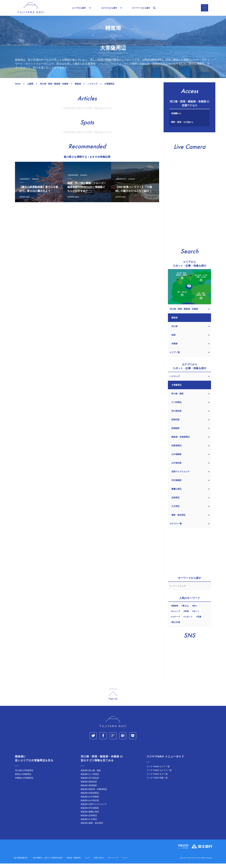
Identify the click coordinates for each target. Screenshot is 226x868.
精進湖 (175, 610)
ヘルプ (87, 862)
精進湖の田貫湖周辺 (90, 797)
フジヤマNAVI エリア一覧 (158, 771)
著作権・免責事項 (74, 862)
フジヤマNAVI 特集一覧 (157, 782)
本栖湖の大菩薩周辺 (24, 782)
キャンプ (176, 616)
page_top (113, 699)
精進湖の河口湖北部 (90, 782)
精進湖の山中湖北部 (90, 805)
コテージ (176, 621)
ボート (196, 616)
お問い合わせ (99, 862)
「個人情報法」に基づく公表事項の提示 (47, 862)
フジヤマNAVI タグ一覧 (157, 778)
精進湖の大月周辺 (89, 824)
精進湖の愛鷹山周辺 (90, 816)
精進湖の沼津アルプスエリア (94, 809)
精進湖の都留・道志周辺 (92, 827)
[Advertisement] (87, 236)
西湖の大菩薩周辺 (23, 779)
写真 (199, 621)
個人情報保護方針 (21, 862)
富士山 (186, 610)
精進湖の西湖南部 (89, 790)
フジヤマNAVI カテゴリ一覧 (159, 775)
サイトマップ (113, 862)
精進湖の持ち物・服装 (91, 775)
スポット (189, 621)
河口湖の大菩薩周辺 (24, 775)
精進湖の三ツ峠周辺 (90, 779)
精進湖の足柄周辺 (89, 820)
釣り (195, 610)
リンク (125, 862)
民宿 (187, 616)
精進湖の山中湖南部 (90, 801)
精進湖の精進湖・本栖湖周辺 (94, 794)
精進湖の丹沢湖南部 (90, 812)
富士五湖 (176, 627)
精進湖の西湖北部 (89, 786)
